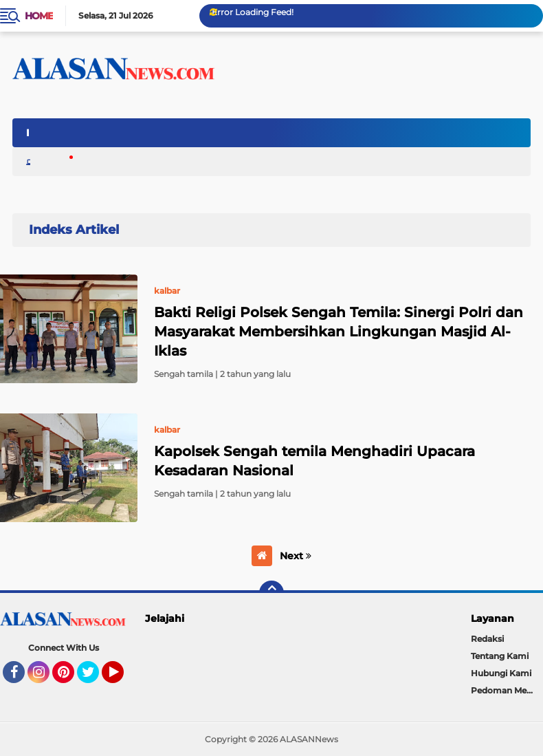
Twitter (94, 678)
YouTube (122, 678)
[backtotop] (271, 593)
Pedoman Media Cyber (507, 690)
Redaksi (487, 639)
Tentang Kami (500, 656)
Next (296, 556)
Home (39, 16)
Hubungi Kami (501, 673)
